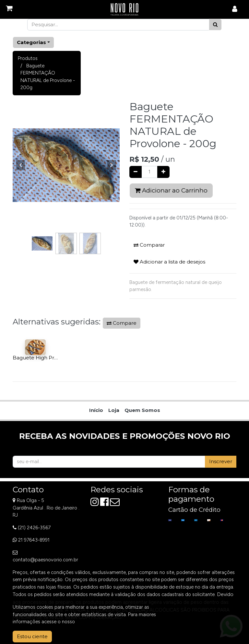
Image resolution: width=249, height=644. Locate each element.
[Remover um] (136, 172)
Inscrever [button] (221, 461)
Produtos (28, 58)
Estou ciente (32, 636)
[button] (21, 165)
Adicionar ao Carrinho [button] (171, 190)
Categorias (31, 42)
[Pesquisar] (215, 25)
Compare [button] (122, 323)
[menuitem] (96, 410)
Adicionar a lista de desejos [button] (169, 262)
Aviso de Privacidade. (99, 622)
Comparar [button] (149, 245)
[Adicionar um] (163, 172)
